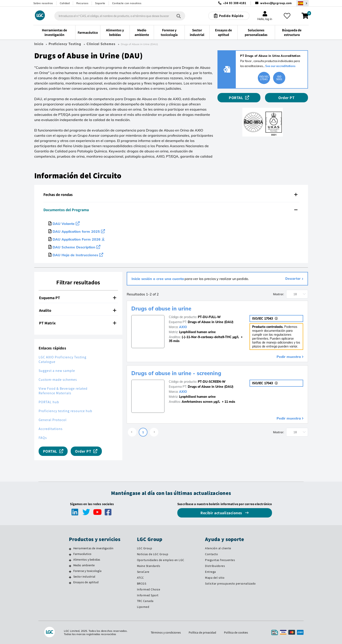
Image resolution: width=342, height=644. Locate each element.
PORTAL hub (49, 402)
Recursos (82, 3)
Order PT (286, 98)
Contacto (211, 554)
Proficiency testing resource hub (65, 411)
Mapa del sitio (215, 578)
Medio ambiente (84, 565)
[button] (171, 195)
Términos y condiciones (166, 632)
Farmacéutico (82, 554)
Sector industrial (84, 577)
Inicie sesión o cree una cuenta (158, 279)
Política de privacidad (202, 632)
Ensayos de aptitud (86, 582)
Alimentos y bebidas (87, 560)
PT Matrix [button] (78, 323)
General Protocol (53, 420)
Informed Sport (148, 595)
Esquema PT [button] (78, 298)
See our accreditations (280, 66)
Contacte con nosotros (127, 3)
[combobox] (120, 16)
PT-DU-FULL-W (209, 317)
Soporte (100, 3)
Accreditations (51, 429)
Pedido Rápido (231, 16)
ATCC (140, 578)
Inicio (39, 44)
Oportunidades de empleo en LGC (161, 560)
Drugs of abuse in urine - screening (176, 373)
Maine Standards (149, 566)
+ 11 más (228, 402)
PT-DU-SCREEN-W (212, 382)
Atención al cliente (218, 548)
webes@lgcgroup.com (276, 3)
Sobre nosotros (43, 3)
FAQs (43, 438)
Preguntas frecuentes (220, 560)
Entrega (210, 572)
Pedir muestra (289, 357)
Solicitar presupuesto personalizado (230, 583)
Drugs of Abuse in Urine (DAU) (211, 322)
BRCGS (142, 583)
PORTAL (236, 98)
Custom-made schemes (58, 380)
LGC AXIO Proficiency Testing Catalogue (62, 359)
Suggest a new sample (57, 371)
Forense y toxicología (87, 571)
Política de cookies (236, 632)
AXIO (183, 327)
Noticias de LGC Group (153, 554)
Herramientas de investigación (93, 548)
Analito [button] (78, 310)
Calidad (65, 3)
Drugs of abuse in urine (161, 309)
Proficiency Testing (65, 44)
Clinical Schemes (101, 44)
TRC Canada (145, 601)
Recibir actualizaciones (222, 513)
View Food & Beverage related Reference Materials (63, 391)
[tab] (171, 195)
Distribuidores (215, 566)
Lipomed (143, 607)
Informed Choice (149, 589)
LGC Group (145, 548)
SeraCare (143, 572)
